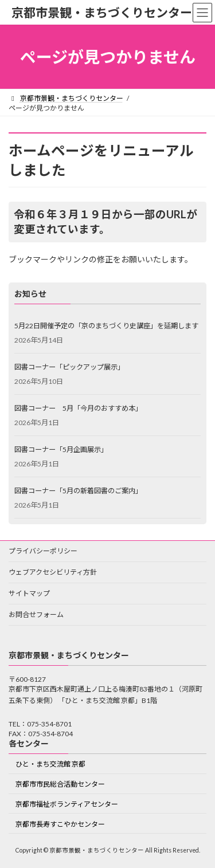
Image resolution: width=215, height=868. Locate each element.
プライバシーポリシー (43, 551)
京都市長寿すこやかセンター (60, 824)
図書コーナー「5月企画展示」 (61, 449)
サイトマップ (29, 593)
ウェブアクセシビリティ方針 (53, 572)
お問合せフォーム (36, 614)
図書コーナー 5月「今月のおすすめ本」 (78, 408)
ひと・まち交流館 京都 (50, 764)
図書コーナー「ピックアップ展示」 (69, 367)
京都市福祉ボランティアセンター (67, 804)
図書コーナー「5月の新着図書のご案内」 (78, 491)
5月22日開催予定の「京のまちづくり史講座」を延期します (106, 326)
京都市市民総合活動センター (60, 784)
